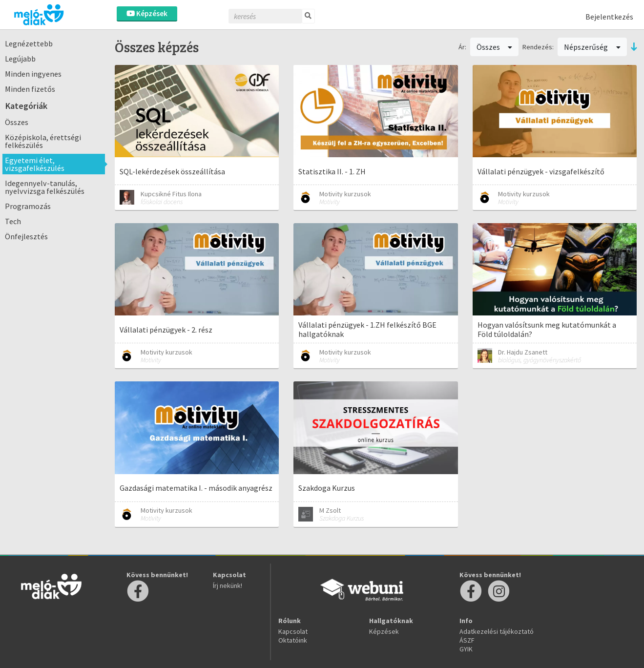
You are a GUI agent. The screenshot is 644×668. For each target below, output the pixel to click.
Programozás (28, 206)
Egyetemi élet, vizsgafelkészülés (35, 164)
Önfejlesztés (26, 236)
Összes (17, 122)
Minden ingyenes (33, 74)
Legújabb (20, 59)
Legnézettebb (29, 43)
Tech (13, 221)
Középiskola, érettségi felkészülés (43, 141)
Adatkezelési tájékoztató (497, 631)
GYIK (466, 649)
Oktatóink (293, 640)
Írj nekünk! (228, 585)
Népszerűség (592, 47)
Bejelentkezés (609, 17)
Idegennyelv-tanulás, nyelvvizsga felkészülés (45, 187)
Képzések (147, 13)
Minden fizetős (30, 89)
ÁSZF (467, 640)
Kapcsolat (293, 631)
